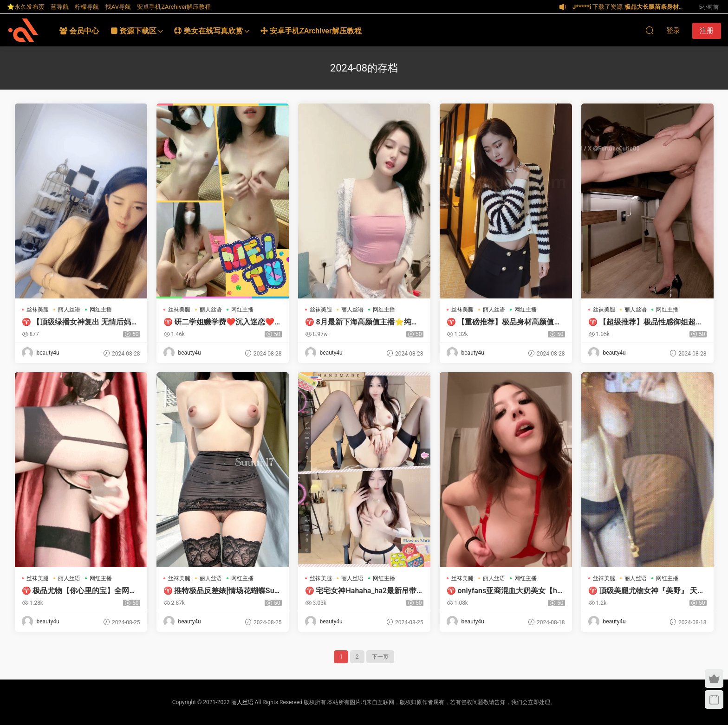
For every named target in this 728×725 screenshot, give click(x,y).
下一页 (380, 657)
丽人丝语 (69, 310)
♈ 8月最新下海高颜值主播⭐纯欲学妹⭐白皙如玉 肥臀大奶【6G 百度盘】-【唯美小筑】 (362, 322)
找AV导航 (118, 7)
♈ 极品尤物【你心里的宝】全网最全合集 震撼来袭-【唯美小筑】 (79, 591)
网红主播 (101, 310)
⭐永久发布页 (26, 7)
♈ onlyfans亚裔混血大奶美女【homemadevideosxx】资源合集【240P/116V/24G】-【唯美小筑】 (504, 591)
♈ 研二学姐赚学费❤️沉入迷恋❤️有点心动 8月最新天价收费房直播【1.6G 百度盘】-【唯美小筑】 (219, 322)
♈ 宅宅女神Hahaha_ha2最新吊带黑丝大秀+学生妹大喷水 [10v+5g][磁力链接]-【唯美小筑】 (361, 591)
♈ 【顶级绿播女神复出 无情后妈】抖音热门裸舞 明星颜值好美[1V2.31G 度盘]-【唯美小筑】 (80, 322)
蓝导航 (60, 7)
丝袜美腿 (38, 310)
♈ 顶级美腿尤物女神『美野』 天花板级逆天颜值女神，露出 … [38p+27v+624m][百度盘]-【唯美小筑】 (647, 591)
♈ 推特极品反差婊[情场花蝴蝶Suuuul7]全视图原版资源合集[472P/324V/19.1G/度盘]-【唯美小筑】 (221, 591)
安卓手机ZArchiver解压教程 (174, 7)
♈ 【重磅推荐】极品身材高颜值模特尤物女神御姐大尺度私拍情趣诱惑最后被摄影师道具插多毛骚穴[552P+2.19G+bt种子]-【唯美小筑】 (504, 322)
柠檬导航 (87, 7)
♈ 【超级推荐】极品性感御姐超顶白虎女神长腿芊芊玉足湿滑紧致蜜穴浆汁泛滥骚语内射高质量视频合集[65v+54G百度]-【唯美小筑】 (646, 322)
